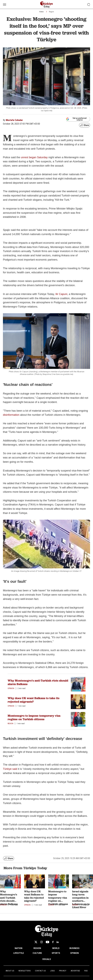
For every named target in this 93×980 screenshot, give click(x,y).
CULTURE (37, 953)
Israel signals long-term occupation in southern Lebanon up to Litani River (81, 899)
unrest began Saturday (34, 157)
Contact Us (40, 971)
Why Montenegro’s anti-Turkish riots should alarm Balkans (38, 682)
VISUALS (47, 959)
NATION (19, 948)
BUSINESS (74, 948)
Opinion (11, 688)
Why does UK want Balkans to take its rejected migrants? (33, 700)
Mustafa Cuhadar (14, 120)
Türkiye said (10, 769)
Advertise (75, 971)
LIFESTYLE (19, 953)
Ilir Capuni (61, 294)
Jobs (52, 971)
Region (51, 12)
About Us (10, 971)
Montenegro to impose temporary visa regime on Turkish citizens (34, 717)
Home (41, 12)
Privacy (63, 971)
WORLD (56, 948)
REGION (37, 948)
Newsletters (25, 971)
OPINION (74, 953)
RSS (86, 971)
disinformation (11, 415)
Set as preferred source (76, 119)
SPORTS (56, 953)
